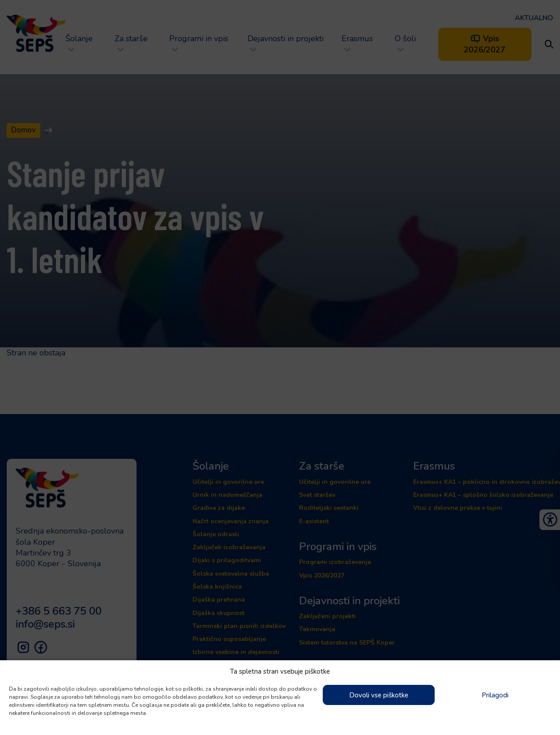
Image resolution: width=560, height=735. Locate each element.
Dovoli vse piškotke (379, 695)
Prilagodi (495, 695)
